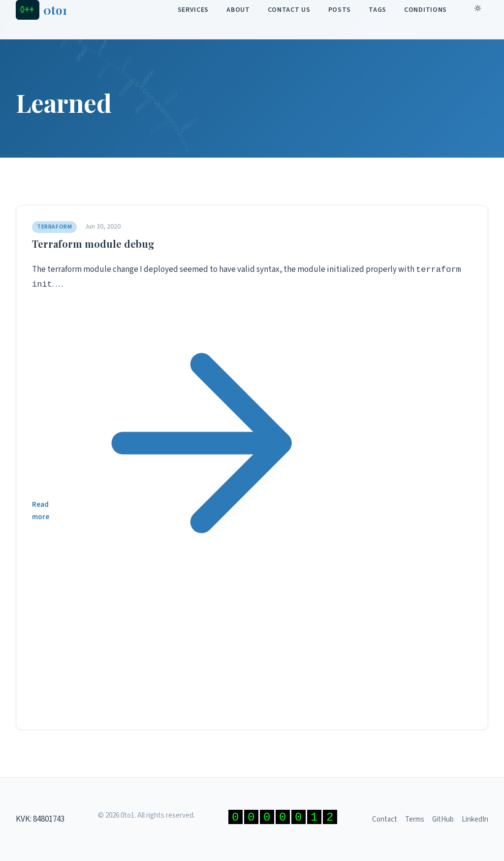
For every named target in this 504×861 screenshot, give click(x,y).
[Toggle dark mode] (479, 10)
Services (193, 10)
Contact (385, 819)
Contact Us (289, 10)
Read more (252, 511)
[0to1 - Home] (41, 10)
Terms (415, 819)
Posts (340, 10)
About (238, 10)
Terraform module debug (93, 244)
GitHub (443, 819)
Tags (378, 10)
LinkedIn (475, 819)
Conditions (425, 10)
